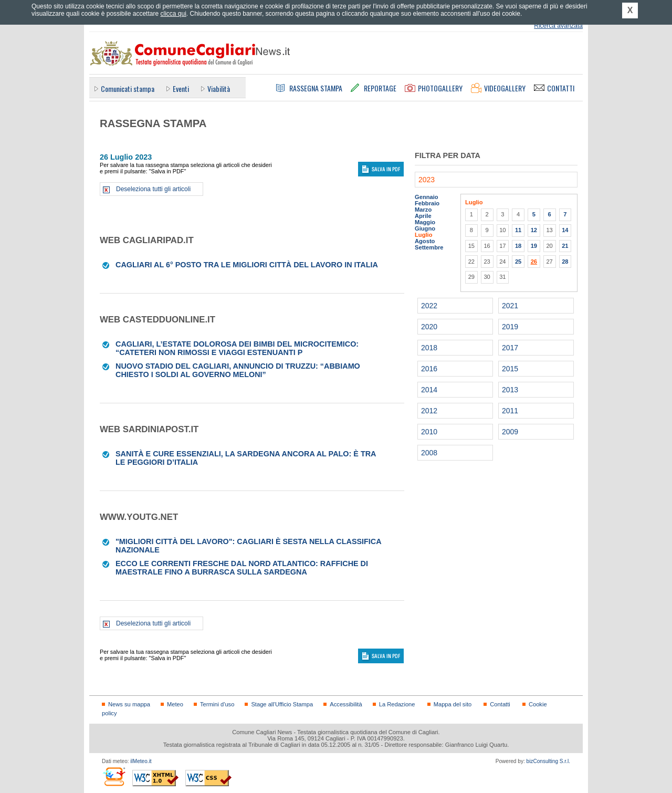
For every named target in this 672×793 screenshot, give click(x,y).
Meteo (175, 704)
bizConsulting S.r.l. (548, 761)
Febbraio (427, 203)
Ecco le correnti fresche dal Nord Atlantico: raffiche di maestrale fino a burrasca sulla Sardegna (242, 568)
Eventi (181, 88)
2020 (429, 327)
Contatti (500, 704)
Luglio (423, 235)
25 (518, 262)
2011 (510, 411)
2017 (510, 348)
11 (518, 230)
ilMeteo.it (141, 761)
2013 (510, 390)
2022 (429, 306)
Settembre (429, 247)
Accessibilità (346, 704)
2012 (429, 411)
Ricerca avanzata (558, 26)
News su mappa (129, 704)
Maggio (425, 222)
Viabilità (219, 88)
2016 (429, 369)
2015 (510, 369)
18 (518, 246)
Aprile (423, 216)
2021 (510, 306)
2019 (510, 327)
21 (565, 246)
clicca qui (173, 14)
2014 (429, 390)
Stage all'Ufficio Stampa (282, 704)
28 (565, 262)
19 (534, 246)
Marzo (423, 210)
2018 (429, 348)
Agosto (425, 241)
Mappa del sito (453, 704)
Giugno (425, 228)
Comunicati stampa (128, 88)
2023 (427, 180)
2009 (510, 432)
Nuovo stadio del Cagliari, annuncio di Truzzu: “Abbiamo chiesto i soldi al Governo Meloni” (238, 370)
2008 (429, 453)
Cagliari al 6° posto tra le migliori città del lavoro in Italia (247, 265)
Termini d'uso (217, 704)
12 (534, 230)
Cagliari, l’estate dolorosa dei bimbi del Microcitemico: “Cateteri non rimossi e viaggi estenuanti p (237, 348)
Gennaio (427, 197)
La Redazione (397, 704)
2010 (429, 432)
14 (565, 230)
